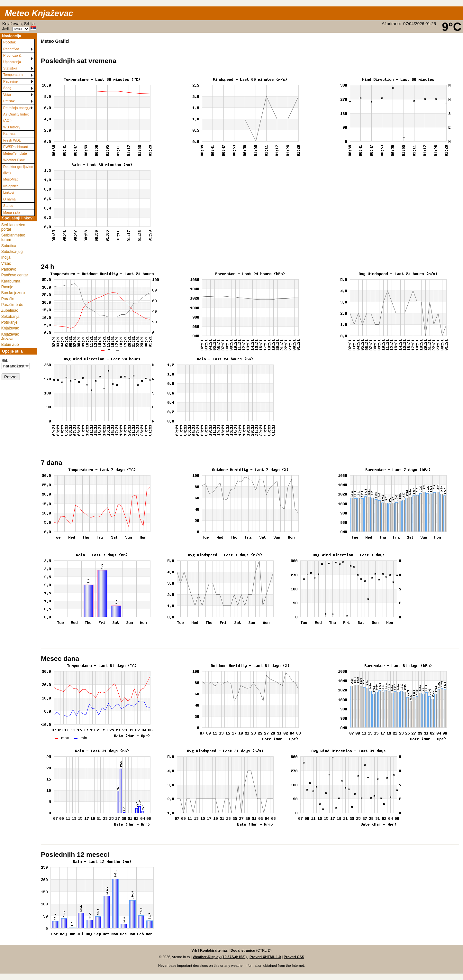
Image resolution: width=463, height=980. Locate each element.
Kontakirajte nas (214, 950)
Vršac (6, 263)
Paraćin (8, 299)
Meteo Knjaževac (39, 13)
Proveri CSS (294, 957)
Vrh (194, 950)
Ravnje (7, 287)
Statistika (10, 68)
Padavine (10, 81)
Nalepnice (11, 186)
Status (8, 206)
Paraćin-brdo (12, 305)
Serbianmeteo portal (13, 227)
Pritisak (9, 101)
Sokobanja (10, 317)
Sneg (7, 88)
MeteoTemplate (15, 153)
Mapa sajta (12, 212)
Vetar (7, 95)
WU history (12, 127)
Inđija (6, 257)
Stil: (5, 361)
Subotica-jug (12, 252)
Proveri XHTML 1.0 (265, 957)
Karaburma (11, 281)
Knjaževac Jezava (10, 337)
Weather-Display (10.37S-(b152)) (220, 957)
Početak (9, 42)
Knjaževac (10, 328)
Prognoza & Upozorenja (12, 58)
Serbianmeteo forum (13, 237)
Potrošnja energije (17, 108)
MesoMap (11, 179)
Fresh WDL (12, 140)
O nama (9, 199)
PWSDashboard (16, 147)
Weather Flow (14, 160)
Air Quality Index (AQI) (16, 117)
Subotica (9, 246)
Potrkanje (9, 322)
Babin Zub (10, 345)
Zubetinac (10, 310)
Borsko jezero (13, 293)
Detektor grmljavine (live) (18, 170)
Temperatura (13, 75)
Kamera (9, 134)
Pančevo (9, 269)
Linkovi (9, 192)
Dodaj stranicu (243, 950)
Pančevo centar (15, 275)
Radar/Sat (11, 49)
